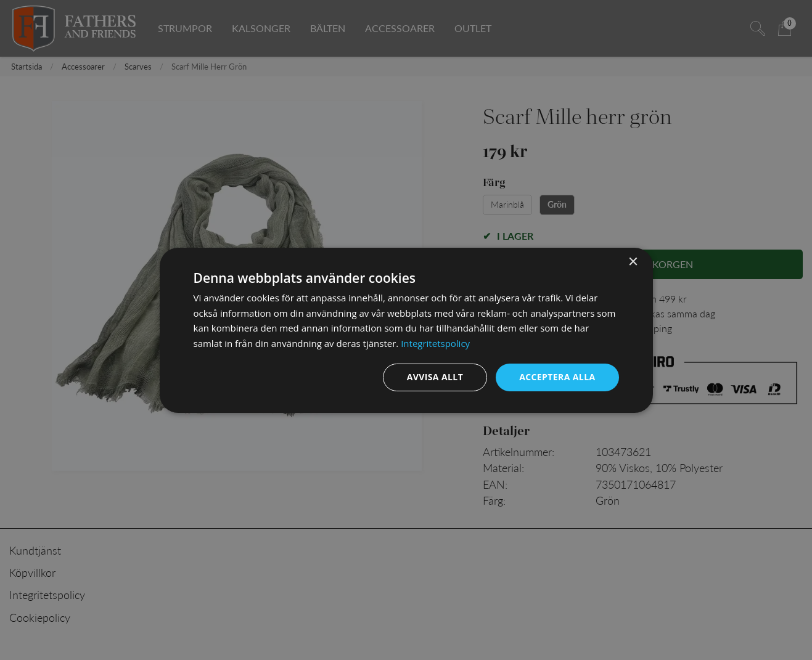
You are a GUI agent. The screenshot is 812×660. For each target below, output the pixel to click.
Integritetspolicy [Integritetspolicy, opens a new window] (435, 343)
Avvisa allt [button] (435, 377)
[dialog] (406, 330)
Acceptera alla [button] (557, 377)
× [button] (633, 262)
